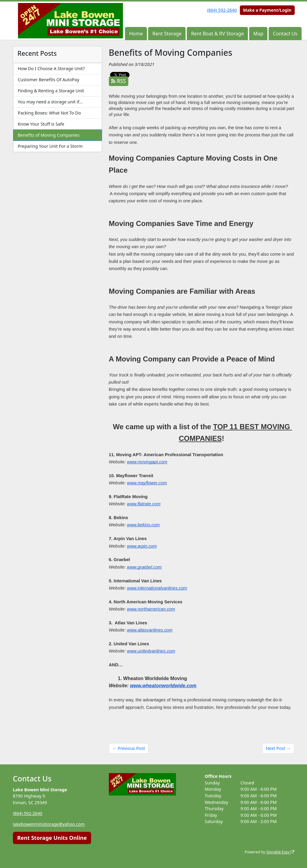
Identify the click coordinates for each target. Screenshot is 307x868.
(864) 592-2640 (222, 10)
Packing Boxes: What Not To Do (49, 113)
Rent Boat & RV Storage (217, 34)
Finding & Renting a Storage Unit (51, 91)
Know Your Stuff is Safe (41, 124)
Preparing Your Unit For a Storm (50, 146)
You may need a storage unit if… (50, 102)
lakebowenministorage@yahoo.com (49, 824)
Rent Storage (167, 34)
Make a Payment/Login (267, 10)
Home (136, 34)
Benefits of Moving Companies (49, 135)
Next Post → (278, 748)
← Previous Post (129, 748)
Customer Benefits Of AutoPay (48, 80)
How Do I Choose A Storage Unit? (51, 68)
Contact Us (285, 34)
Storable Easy (280, 852)
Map (258, 34)
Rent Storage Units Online (52, 838)
